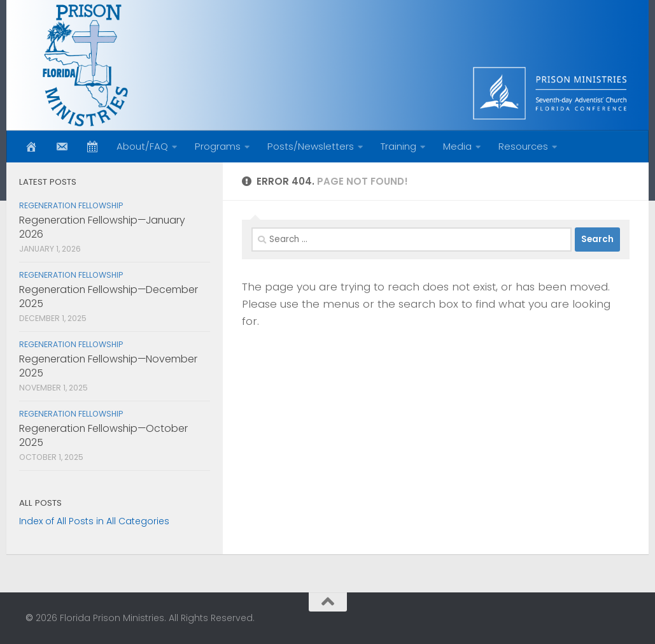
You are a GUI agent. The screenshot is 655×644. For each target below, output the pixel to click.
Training (398, 146)
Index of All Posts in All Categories (94, 521)
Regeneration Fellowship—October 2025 (103, 435)
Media (457, 146)
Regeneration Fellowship (71, 205)
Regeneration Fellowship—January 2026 (102, 227)
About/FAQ (142, 146)
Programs (218, 146)
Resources (523, 146)
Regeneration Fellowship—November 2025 (108, 366)
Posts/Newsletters (311, 146)
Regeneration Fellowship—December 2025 (109, 297)
